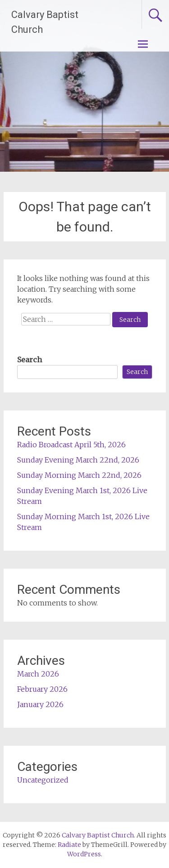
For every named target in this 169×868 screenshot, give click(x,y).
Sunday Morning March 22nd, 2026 (79, 475)
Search (30, 360)
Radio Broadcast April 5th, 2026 (71, 445)
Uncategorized (43, 780)
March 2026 (38, 674)
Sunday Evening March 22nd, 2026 (78, 460)
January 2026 (40, 704)
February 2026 (42, 689)
